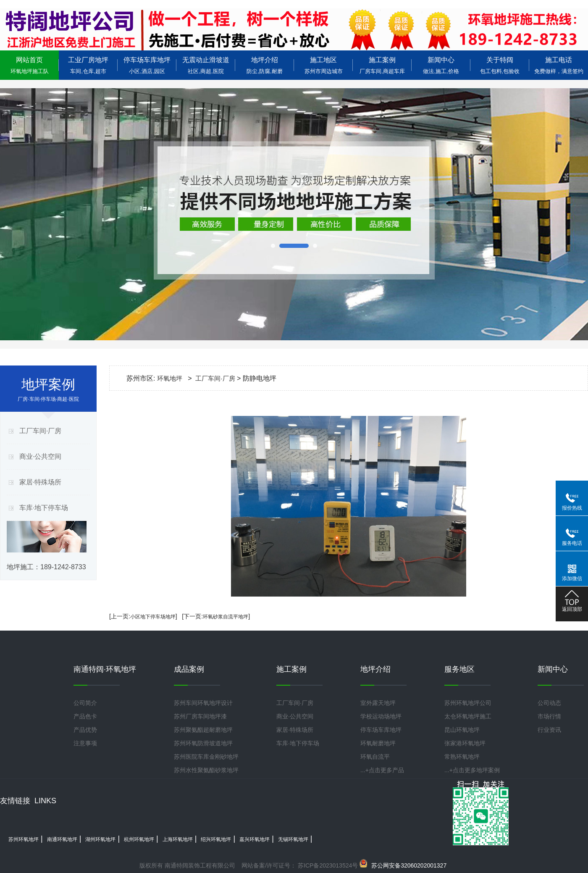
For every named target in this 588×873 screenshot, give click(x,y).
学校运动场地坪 (381, 716)
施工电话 (559, 65)
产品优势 (85, 730)
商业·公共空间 (40, 456)
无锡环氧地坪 (293, 839)
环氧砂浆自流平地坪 (226, 617)
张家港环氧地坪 (465, 743)
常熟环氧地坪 (462, 757)
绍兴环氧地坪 (216, 839)
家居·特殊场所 (40, 482)
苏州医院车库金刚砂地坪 (206, 757)
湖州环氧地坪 (100, 839)
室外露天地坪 (378, 703)
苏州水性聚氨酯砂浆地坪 (206, 770)
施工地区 (323, 65)
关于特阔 (500, 65)
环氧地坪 (170, 378)
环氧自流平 (375, 757)
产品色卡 (85, 716)
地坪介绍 (265, 65)
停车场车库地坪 (147, 65)
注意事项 (85, 743)
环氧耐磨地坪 (378, 743)
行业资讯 (549, 730)
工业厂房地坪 (88, 65)
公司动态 (549, 703)
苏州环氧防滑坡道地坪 (203, 743)
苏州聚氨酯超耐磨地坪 (203, 730)
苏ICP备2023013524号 (327, 865)
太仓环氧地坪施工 (468, 716)
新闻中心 (441, 65)
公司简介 (85, 703)
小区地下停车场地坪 (153, 617)
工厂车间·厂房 (40, 431)
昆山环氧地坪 (462, 730)
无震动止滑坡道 (206, 65)
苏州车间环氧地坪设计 (203, 703)
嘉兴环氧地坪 (255, 839)
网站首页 (29, 65)
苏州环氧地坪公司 (468, 703)
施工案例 (382, 65)
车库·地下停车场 (44, 508)
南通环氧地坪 (62, 839)
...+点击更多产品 (382, 770)
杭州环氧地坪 (139, 839)
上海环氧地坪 (178, 839)
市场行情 (549, 716)
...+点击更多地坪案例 (472, 770)
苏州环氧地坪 (24, 839)
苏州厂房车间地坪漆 (200, 716)
